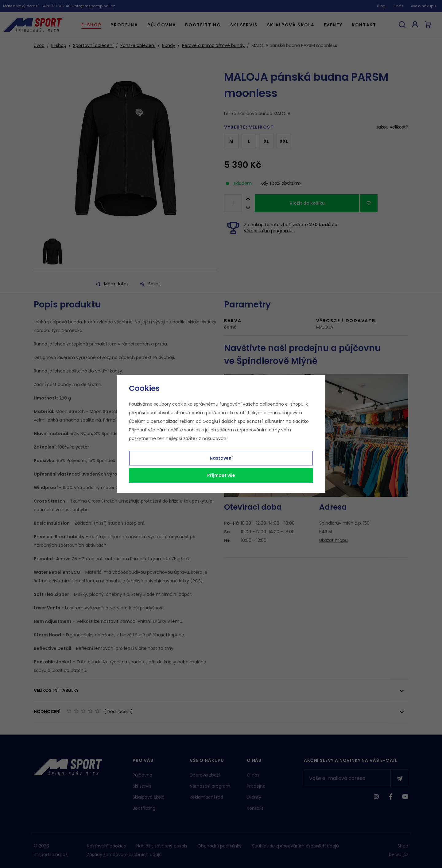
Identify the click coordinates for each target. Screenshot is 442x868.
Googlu (210, 421)
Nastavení (221, 458)
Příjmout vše (221, 475)
